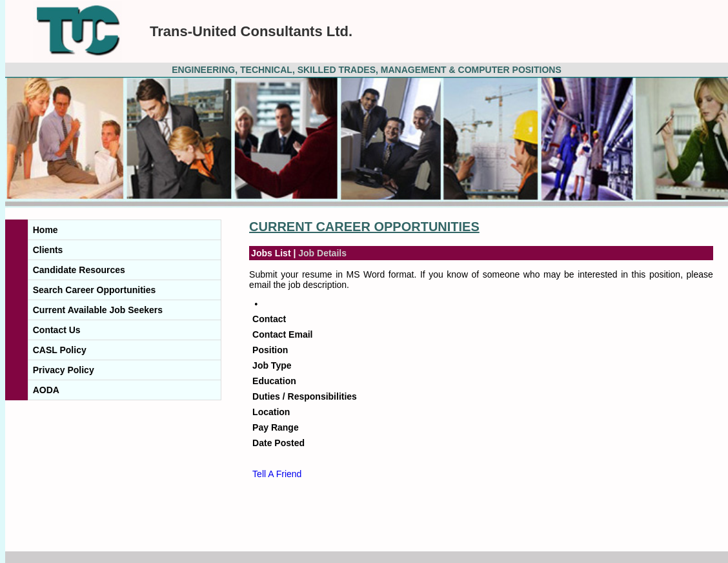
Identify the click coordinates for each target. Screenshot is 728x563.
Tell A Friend (277, 474)
